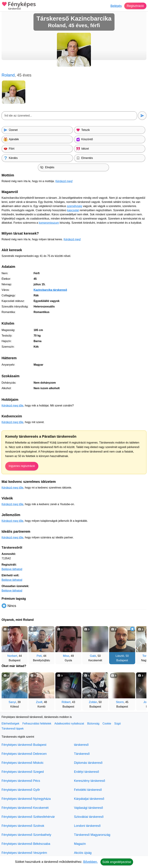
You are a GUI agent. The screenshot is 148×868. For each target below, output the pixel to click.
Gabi (93, 656)
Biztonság (93, 724)
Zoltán (93, 702)
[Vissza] (8, 643)
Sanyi (12, 702)
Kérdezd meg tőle (12, 406)
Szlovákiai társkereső (89, 817)
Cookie (107, 724)
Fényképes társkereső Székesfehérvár (28, 817)
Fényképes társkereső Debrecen (24, 754)
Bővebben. (91, 862)
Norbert (12, 656)
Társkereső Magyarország (92, 835)
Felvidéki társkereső (88, 790)
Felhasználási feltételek (37, 724)
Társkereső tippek (13, 729)
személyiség (74, 206)
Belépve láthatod (12, 569)
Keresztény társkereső (90, 781)
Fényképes (19, 6)
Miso (66, 656)
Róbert (66, 702)
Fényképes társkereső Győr (21, 790)
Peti (39, 656)
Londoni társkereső (87, 826)
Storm (120, 702)
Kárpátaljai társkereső (89, 799)
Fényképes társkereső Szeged (23, 772)
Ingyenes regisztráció (22, 466)
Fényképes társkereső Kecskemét (25, 808)
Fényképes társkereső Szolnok (23, 826)
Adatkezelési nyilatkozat (69, 724)
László (120, 656)
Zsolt (39, 702)
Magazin (80, 844)
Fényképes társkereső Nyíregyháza (26, 799)
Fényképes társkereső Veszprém (24, 853)
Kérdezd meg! (64, 181)
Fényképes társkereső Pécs (21, 781)
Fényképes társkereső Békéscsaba (26, 844)
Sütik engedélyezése (117, 862)
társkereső (81, 745)
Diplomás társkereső (88, 763)
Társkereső (82, 754)
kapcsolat (73, 210)
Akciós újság (83, 853)
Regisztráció (135, 6)
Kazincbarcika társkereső (50, 290)
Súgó (117, 724)
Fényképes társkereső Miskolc (23, 763)
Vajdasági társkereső (89, 808)
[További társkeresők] (140, 643)
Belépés (116, 6)
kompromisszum (49, 223)
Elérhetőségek (10, 724)
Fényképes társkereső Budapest (24, 745)
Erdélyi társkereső (87, 772)
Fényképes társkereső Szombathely (26, 835)
